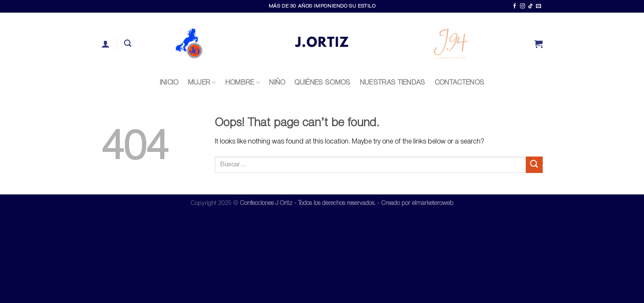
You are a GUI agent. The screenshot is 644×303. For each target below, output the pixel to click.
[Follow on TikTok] (531, 6)
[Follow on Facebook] (515, 6)
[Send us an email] (538, 6)
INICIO (169, 83)
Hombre (243, 83)
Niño (277, 83)
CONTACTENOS (460, 83)
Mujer (202, 83)
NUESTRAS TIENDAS (393, 83)
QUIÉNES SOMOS (322, 83)
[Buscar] (128, 44)
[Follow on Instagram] (523, 6)
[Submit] (534, 165)
